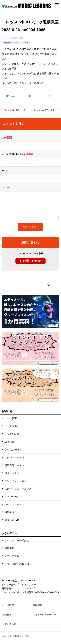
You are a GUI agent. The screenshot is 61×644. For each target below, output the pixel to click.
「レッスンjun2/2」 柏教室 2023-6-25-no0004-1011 (17, 110)
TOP (21, 581)
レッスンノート (13, 504)
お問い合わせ (12, 520)
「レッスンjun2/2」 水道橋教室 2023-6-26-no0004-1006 (47, 110)
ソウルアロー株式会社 (17, 540)
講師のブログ (12, 512)
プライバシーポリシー (44, 615)
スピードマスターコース (18, 489)
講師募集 (9, 548)
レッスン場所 (12, 426)
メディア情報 (12, 556)
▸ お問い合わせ (30, 261)
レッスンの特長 (13, 450)
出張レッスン (12, 473)
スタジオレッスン (14, 457)
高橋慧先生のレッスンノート (16, 43)
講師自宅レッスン (14, 465)
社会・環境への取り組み (18, 564)
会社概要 (7, 615)
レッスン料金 (12, 434)
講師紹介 (9, 442)
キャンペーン (12, 497)
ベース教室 (11, 418)
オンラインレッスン (16, 481)
